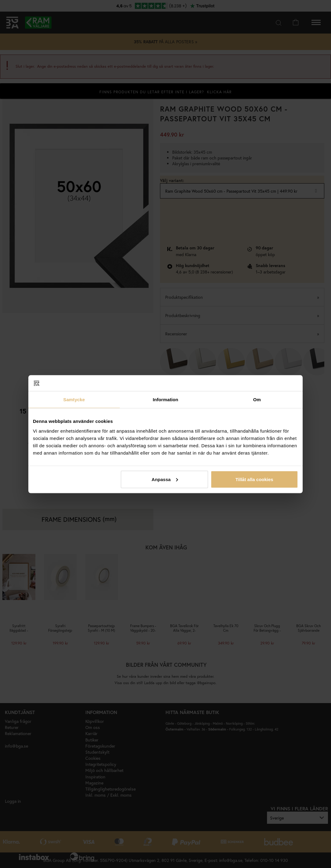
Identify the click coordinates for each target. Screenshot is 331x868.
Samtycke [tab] (74, 400)
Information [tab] (165, 400)
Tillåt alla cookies (254, 479)
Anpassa (165, 479)
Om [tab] (257, 400)
